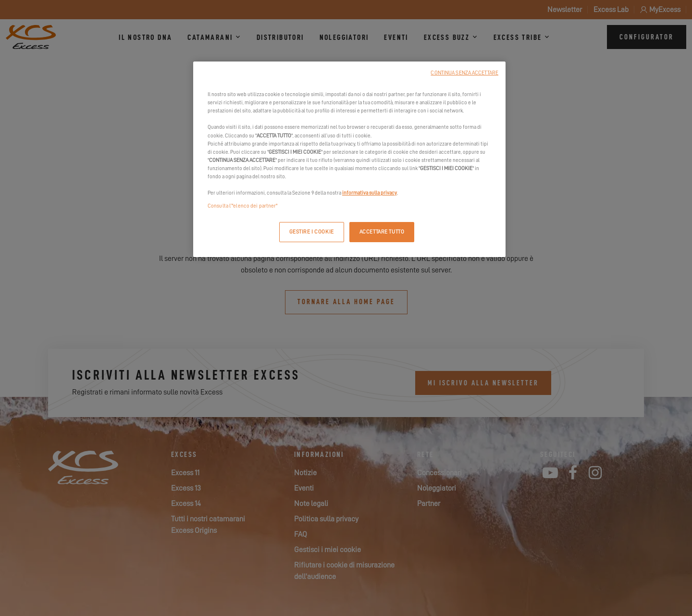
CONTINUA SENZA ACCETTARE (464, 73)
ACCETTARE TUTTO (382, 232)
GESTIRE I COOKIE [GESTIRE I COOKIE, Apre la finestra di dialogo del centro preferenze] (312, 232)
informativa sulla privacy (370, 193)
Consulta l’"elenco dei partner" (243, 206)
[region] (349, 159)
